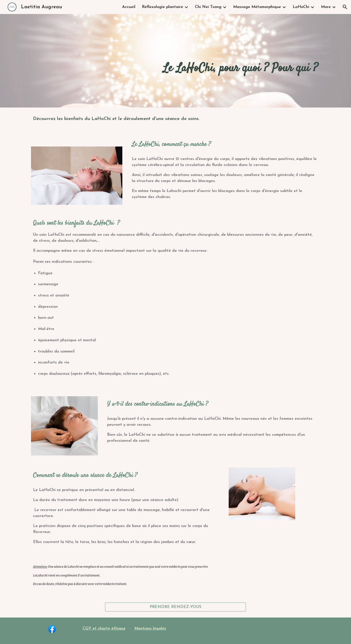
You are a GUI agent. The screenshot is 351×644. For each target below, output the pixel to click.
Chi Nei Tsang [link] (208, 7)
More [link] (326, 7)
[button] (345, 7)
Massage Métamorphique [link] (257, 7)
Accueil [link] (129, 7)
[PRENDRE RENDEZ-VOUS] (175, 607)
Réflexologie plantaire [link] (162, 7)
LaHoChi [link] (301, 7)
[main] (200, 61)
